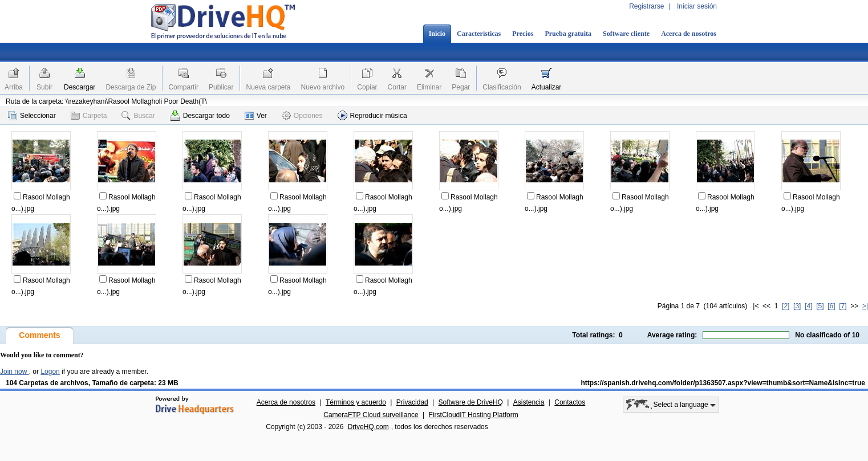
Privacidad (412, 402)
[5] (820, 306)
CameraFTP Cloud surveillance (371, 415)
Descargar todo (200, 116)
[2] (786, 306)
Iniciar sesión (697, 6)
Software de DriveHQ (471, 402)
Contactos (570, 402)
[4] (808, 306)
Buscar (138, 116)
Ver (256, 116)
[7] (843, 306)
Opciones (302, 116)
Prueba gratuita (568, 34)
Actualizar (547, 87)
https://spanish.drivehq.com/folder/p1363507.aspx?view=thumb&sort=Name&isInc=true (723, 383)
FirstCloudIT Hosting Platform (474, 415)
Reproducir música (372, 115)
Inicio (437, 34)
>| (865, 306)
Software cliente (626, 34)
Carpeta (89, 116)
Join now (15, 372)
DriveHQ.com (368, 427)
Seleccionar (32, 116)
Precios (523, 34)
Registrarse (646, 6)
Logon (50, 372)
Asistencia (529, 402)
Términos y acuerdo (356, 402)
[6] (831, 306)
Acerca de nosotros (689, 34)
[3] (797, 306)
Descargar (80, 87)
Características (479, 34)
